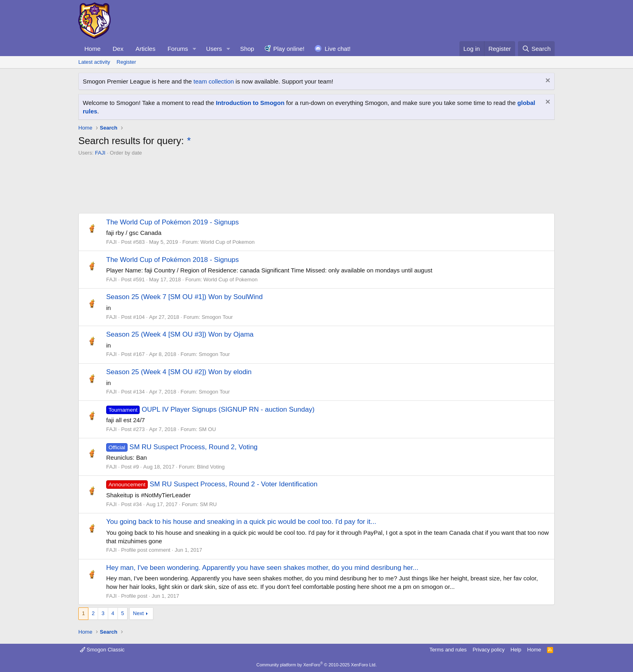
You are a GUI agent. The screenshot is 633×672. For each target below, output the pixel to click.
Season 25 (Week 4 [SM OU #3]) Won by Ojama (180, 334)
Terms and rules (448, 650)
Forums (178, 49)
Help (516, 650)
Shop (247, 49)
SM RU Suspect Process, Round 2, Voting (182, 447)
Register (126, 62)
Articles (146, 49)
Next (138, 613)
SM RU (208, 504)
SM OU (207, 429)
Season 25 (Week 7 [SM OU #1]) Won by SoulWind (184, 297)
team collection (214, 81)
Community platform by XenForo (316, 665)
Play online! (289, 49)
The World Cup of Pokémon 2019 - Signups (173, 222)
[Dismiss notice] (547, 81)
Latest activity (94, 62)
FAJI (100, 153)
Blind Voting (211, 467)
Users (214, 49)
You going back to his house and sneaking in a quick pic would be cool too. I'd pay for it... (241, 522)
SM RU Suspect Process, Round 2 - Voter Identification (212, 484)
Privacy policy (489, 650)
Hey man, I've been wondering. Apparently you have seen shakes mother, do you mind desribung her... (262, 568)
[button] (195, 49)
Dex (118, 49)
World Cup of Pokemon (227, 242)
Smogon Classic (102, 650)
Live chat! (337, 49)
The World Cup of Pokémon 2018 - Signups (173, 260)
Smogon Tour (217, 317)
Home (92, 49)
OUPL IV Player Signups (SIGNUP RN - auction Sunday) (210, 409)
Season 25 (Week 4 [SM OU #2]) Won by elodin (179, 372)
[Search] (536, 49)
